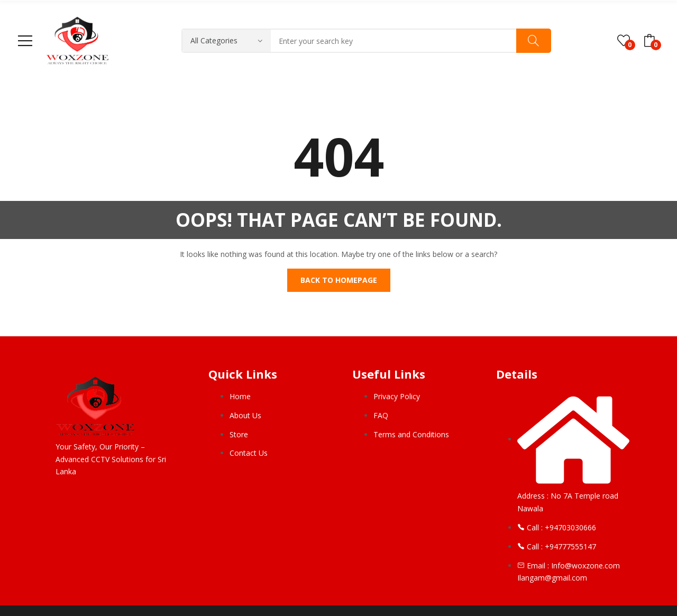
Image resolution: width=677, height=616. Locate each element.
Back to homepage (339, 280)
